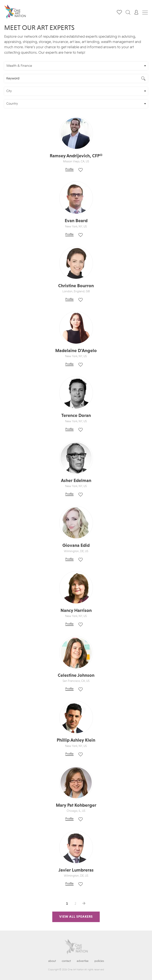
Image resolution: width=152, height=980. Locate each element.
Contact (66, 961)
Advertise (83, 961)
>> (84, 903)
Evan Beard (76, 221)
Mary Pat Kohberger (76, 805)
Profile (69, 169)
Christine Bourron (76, 286)
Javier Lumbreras (76, 870)
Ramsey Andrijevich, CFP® (76, 156)
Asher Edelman (76, 481)
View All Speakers (76, 917)
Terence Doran (76, 416)
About (52, 961)
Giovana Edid (76, 546)
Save (81, 170)
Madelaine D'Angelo (76, 351)
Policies (99, 961)
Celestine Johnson (76, 676)
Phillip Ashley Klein (76, 740)
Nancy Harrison (76, 611)
